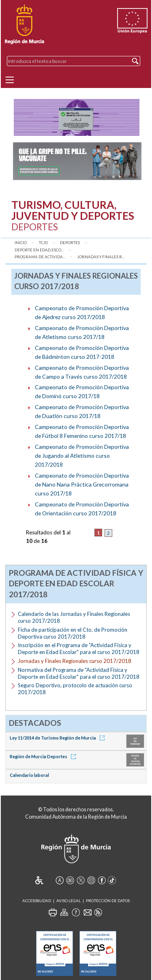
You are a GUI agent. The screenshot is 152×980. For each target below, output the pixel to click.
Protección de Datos (108, 901)
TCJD (43, 243)
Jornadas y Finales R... (101, 257)
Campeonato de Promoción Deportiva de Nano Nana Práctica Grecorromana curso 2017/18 (82, 484)
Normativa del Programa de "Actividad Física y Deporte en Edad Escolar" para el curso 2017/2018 (79, 673)
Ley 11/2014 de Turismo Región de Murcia (59, 738)
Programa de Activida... (40, 257)
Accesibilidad (37, 901)
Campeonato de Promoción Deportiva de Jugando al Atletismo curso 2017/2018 (82, 456)
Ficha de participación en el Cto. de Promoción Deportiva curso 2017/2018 (73, 633)
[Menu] (10, 80)
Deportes (70, 243)
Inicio (21, 243)
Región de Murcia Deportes (44, 756)
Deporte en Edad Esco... (39, 250)
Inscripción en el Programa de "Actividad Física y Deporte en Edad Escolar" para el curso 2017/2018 (79, 649)
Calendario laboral (29, 775)
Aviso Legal (69, 901)
